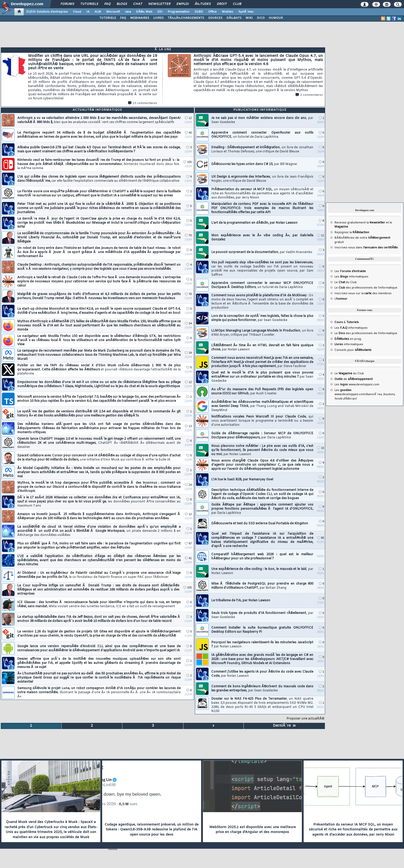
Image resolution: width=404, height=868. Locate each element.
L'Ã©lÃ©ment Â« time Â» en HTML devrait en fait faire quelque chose (262, 348)
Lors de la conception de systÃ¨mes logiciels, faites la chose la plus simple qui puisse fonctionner (262, 318)
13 (188, 426)
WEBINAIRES (140, 18)
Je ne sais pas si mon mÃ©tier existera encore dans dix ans (262, 120)
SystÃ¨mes (246, 12)
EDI (160, 12)
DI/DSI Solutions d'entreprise (47, 12)
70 (188, 236)
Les (350, 271)
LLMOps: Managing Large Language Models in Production (262, 333)
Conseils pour (353, 350)
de (353, 379)
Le (340, 282)
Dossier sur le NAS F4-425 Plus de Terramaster (262, 705)
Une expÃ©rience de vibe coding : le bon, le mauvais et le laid (262, 571)
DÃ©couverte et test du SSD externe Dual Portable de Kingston (260, 524)
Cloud (77, 12)
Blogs (122, 4)
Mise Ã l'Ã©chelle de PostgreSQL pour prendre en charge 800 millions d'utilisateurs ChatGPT (262, 586)
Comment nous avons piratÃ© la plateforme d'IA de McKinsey (262, 302)
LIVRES (158, 18)
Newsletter (159, 4)
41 (188, 558)
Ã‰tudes (203, 4)
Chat (138, 4)
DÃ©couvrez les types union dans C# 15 (254, 164)
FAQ (107, 4)
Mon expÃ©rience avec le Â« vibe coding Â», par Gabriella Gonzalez (262, 238)
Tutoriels (89, 4)
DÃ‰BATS (234, 18)
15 (321, 448)
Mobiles (228, 12)
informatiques (349, 344)
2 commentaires (309, 95)
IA (88, 12)
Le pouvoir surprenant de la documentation (262, 252)
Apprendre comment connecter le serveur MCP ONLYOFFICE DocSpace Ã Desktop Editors (262, 285)
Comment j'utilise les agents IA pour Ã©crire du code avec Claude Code (262, 674)
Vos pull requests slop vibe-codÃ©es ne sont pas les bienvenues (262, 269)
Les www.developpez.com (357, 385)
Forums (67, 4)
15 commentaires (143, 103)
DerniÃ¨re (284, 726)
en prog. (348, 339)
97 (188, 544)
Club (237, 4)
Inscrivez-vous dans (366, 248)
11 (321, 236)
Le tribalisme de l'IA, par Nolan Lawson (241, 601)
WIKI (249, 18)
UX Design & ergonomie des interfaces (262, 179)
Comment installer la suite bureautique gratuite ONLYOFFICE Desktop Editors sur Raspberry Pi (262, 630)
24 (188, 324)
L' (341, 299)
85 (321, 538)
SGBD (199, 12)
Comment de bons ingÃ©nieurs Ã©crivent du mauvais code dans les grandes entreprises (262, 689)
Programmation (179, 12)
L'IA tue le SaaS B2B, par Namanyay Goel (242, 480)
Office (212, 12)
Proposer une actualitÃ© (305, 719)
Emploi (183, 4)
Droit (222, 4)
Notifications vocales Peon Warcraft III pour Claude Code (262, 421)
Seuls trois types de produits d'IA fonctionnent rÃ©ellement (262, 615)
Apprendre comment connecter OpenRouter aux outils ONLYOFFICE (262, 135)
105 (187, 162)
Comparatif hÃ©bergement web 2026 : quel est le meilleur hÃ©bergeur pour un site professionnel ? (262, 557)
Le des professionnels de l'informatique (366, 288)
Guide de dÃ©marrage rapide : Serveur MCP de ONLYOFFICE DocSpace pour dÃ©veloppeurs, (262, 436)
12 (188, 118)
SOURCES (215, 18)
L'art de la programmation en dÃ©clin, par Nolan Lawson (254, 223)
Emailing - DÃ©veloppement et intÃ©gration (262, 150)
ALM (98, 12)
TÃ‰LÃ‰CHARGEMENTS (186, 18)
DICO (261, 18)
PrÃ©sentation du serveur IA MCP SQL (262, 194)
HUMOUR (276, 18)
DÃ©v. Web (144, 12)
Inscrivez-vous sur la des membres (363, 293)
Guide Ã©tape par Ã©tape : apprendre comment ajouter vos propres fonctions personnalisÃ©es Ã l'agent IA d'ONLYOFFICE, (262, 509)
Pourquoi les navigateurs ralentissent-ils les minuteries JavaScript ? (262, 645)
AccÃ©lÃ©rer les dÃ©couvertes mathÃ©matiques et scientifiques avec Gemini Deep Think (262, 406)
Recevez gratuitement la (360, 223)
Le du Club (349, 374)
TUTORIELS (108, 18)
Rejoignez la (352, 232)
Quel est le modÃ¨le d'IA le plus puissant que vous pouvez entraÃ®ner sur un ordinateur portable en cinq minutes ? (262, 377)
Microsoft (113, 12)
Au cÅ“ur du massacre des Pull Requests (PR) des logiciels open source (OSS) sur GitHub (262, 392)
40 (188, 133)
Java (128, 12)
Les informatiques (351, 277)
